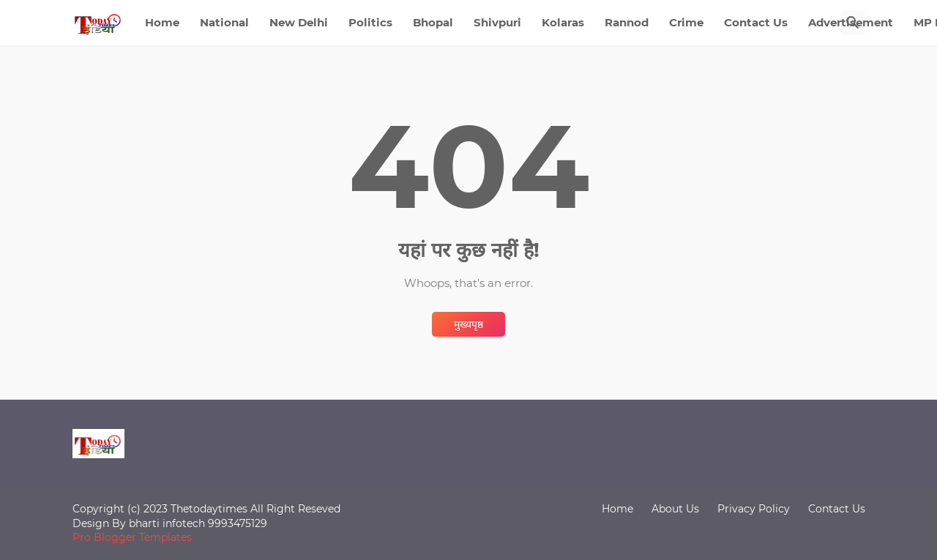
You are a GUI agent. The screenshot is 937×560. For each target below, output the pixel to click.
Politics (370, 22)
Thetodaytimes (209, 509)
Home (162, 22)
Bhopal (433, 22)
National (224, 22)
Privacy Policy (754, 509)
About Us (675, 509)
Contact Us (756, 22)
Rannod (627, 22)
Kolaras (563, 22)
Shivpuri (497, 22)
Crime (686, 22)
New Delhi (299, 22)
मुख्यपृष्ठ (468, 324)
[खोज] (853, 23)
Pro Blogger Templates (132, 537)
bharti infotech (168, 523)
